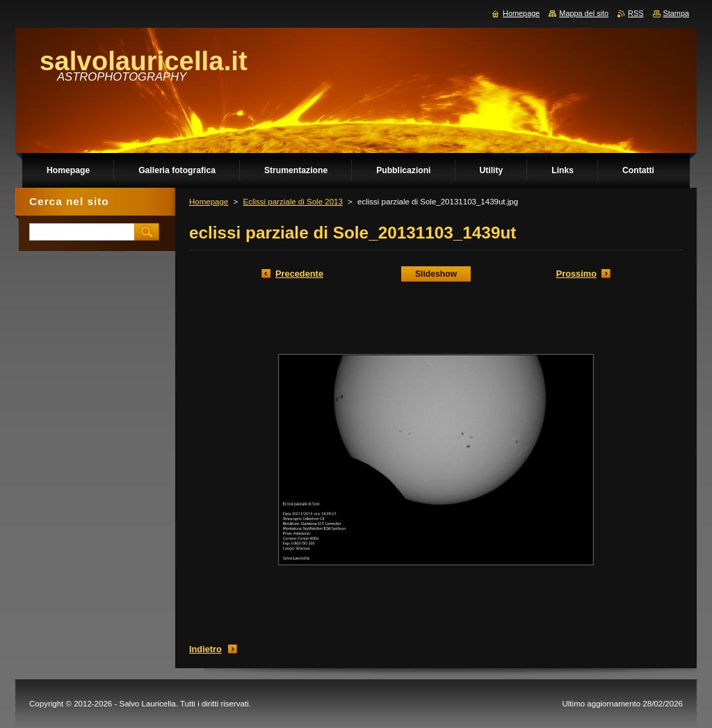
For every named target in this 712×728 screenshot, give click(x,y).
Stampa (676, 13)
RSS (636, 13)
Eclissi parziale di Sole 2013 (292, 202)
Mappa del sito (584, 13)
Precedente (299, 274)
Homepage (209, 202)
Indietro (205, 649)
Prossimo (576, 274)
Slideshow (436, 274)
